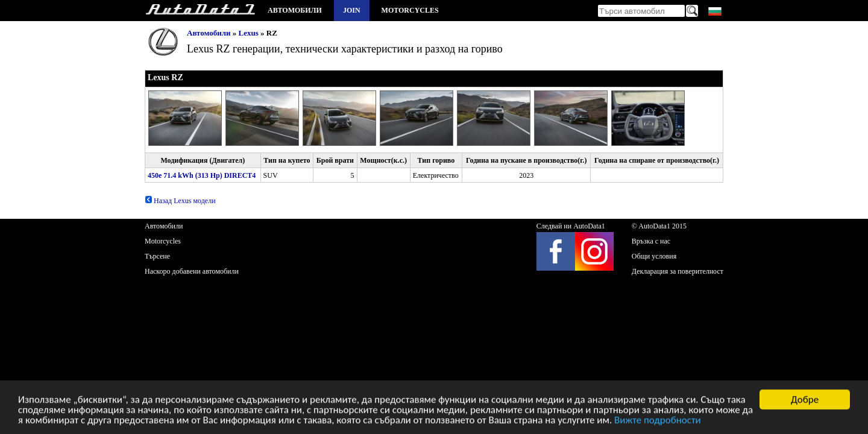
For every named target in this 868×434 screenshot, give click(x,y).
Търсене (157, 256)
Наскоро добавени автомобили (192, 271)
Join (352, 10)
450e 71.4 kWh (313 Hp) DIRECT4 (202, 175)
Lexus (249, 33)
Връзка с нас (651, 241)
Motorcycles (410, 10)
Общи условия (654, 256)
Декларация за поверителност (678, 271)
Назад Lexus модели (180, 201)
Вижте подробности (658, 421)
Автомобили (295, 10)
